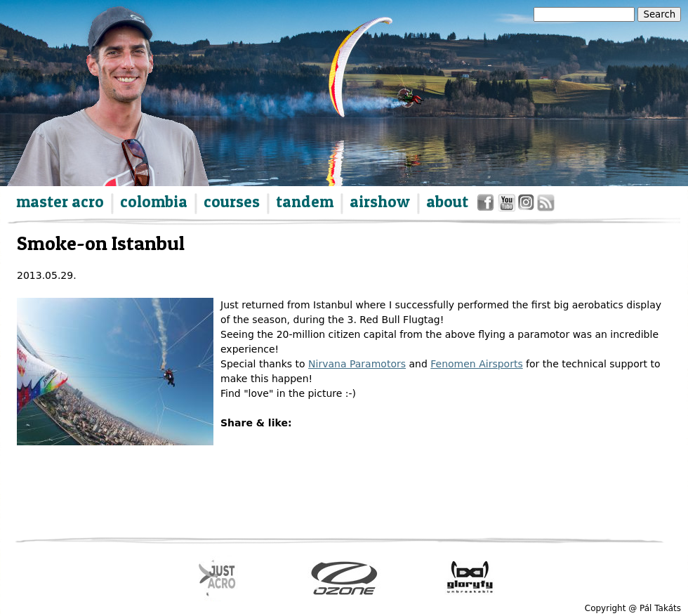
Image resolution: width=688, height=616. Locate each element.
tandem (305, 202)
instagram (527, 205)
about (447, 202)
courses (232, 202)
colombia (154, 202)
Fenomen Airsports (476, 364)
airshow (380, 202)
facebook (488, 205)
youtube (507, 205)
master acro (60, 202)
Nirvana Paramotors (357, 364)
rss (545, 205)
